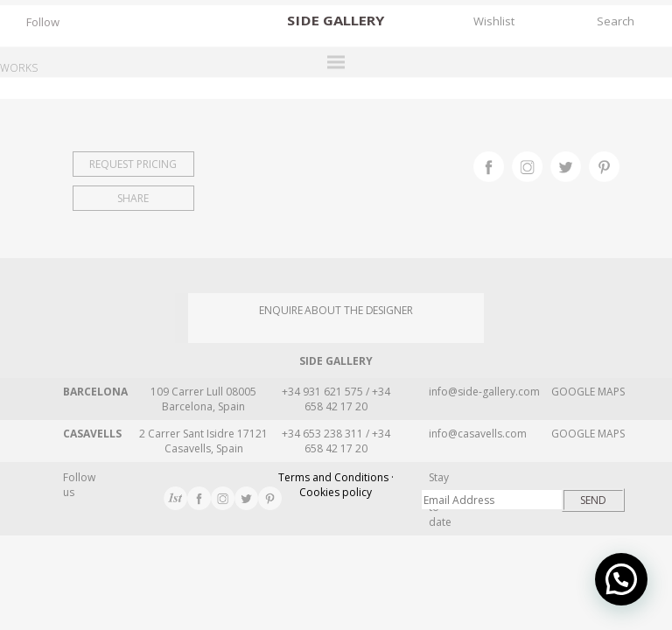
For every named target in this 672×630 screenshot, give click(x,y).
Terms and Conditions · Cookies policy (336, 485)
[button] (621, 579)
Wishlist (494, 21)
